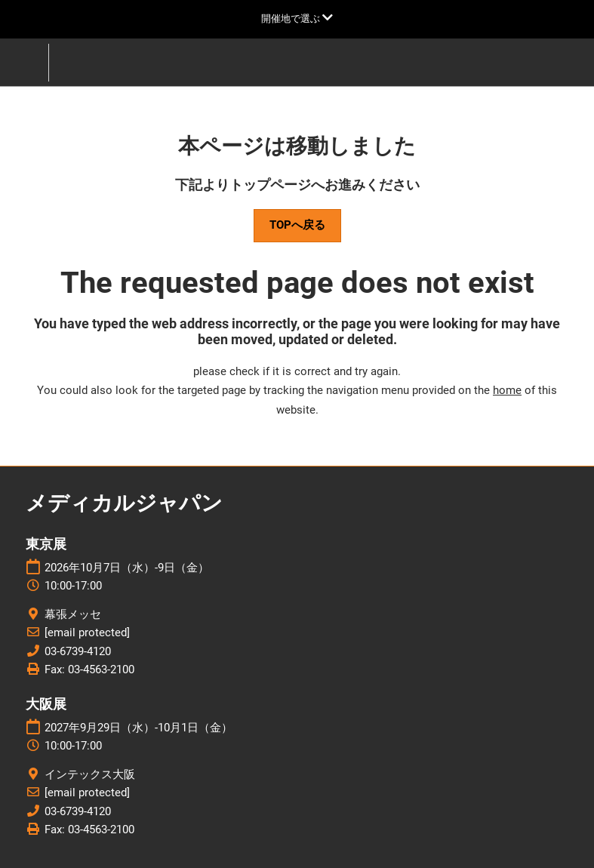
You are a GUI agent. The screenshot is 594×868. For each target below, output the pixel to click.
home (507, 390)
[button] (297, 226)
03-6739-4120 (78, 651)
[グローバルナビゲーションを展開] (297, 18)
